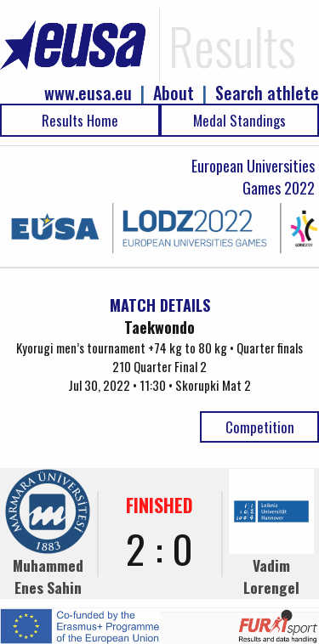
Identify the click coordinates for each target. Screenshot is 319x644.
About (174, 93)
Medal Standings (239, 120)
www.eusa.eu (88, 93)
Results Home (80, 120)
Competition (260, 427)
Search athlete (267, 93)
